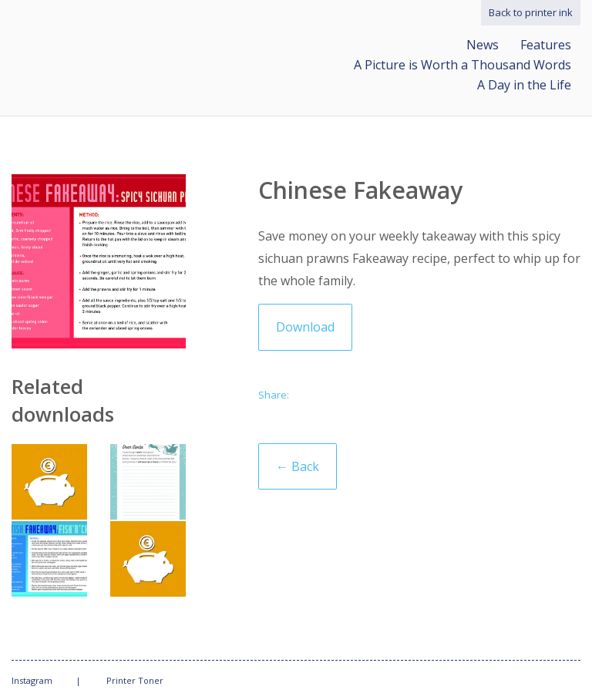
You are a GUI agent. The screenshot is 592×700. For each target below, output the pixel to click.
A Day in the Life (524, 85)
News (483, 45)
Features (546, 45)
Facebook (367, 397)
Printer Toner (135, 680)
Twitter (338, 397)
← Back (298, 466)
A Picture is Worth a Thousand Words (462, 65)
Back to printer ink (531, 12)
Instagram (32, 680)
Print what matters (135, 40)
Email (308, 397)
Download (305, 327)
